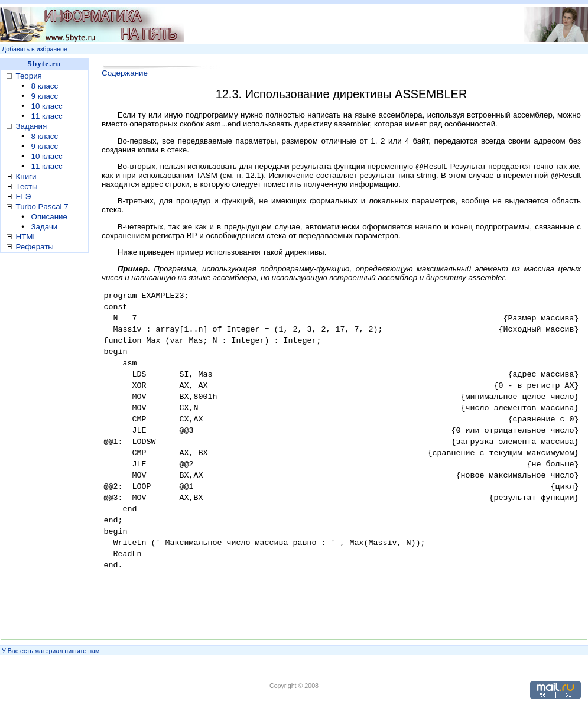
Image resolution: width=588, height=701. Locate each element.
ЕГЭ (24, 197)
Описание (49, 217)
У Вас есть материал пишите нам (51, 651)
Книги (26, 176)
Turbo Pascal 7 (42, 207)
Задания (32, 126)
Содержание (125, 73)
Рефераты (35, 247)
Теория (29, 76)
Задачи (45, 227)
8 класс (45, 86)
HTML (27, 237)
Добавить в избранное (35, 49)
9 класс (45, 96)
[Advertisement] (47, 443)
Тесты (27, 186)
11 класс (47, 116)
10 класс (47, 106)
